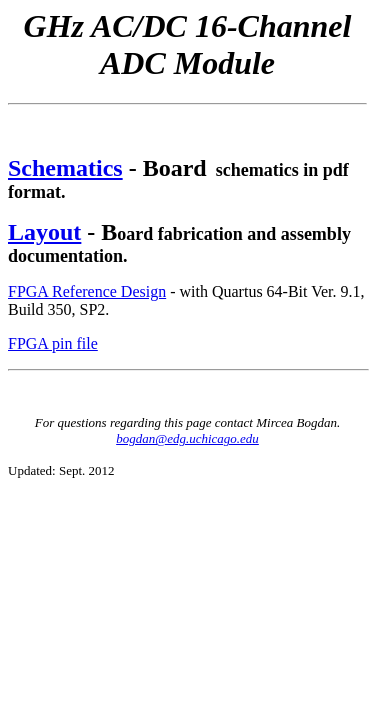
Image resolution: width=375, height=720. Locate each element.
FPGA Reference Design (87, 291)
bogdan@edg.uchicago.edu (187, 438)
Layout (44, 232)
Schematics (65, 168)
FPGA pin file (53, 343)
